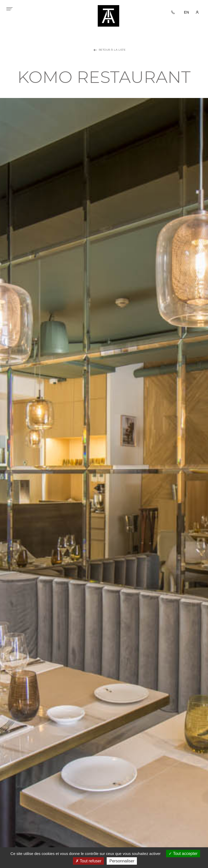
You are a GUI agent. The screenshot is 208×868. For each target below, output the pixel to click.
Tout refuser (89, 861)
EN (186, 12)
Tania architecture (108, 16)
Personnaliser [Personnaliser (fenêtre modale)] (122, 861)
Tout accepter (183, 854)
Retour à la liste (109, 50)
